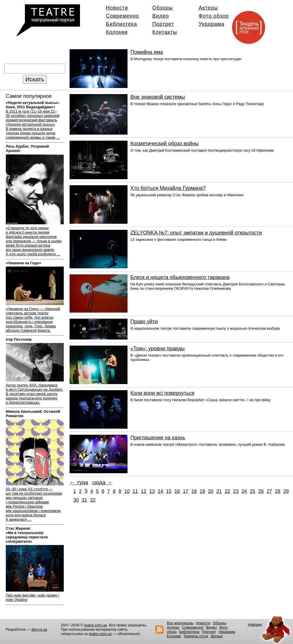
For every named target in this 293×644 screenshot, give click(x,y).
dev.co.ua (39, 629)
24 (244, 491)
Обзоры (163, 8)
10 (127, 491)
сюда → (102, 482)
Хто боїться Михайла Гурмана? (168, 188)
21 (219, 491)
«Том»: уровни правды (158, 348)
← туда (79, 482)
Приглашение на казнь (158, 438)
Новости (117, 8)
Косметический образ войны (164, 144)
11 (135, 491)
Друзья (216, 636)
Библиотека (122, 24)
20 (211, 491)
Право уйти (144, 322)
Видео (161, 16)
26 (261, 491)
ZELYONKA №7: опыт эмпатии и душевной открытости (196, 233)
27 (269, 491)
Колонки (117, 32)
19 (202, 491)
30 (76, 500)
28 (278, 491)
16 (177, 491)
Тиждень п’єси (196, 636)
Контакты (165, 32)
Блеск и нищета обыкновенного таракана (180, 277)
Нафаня (255, 624)
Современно (123, 16)
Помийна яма (147, 52)
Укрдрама (212, 24)
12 (144, 491)
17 (186, 491)
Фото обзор (214, 16)
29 (286, 491)
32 (93, 500)
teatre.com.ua (96, 625)
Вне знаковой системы (158, 97)
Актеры (209, 8)
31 (84, 500)
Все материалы (180, 623)
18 (194, 491)
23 (236, 491)
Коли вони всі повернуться (162, 393)
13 (152, 491)
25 (253, 491)
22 (227, 491)
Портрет (163, 24)
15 (169, 491)
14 (160, 491)
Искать (35, 79)
